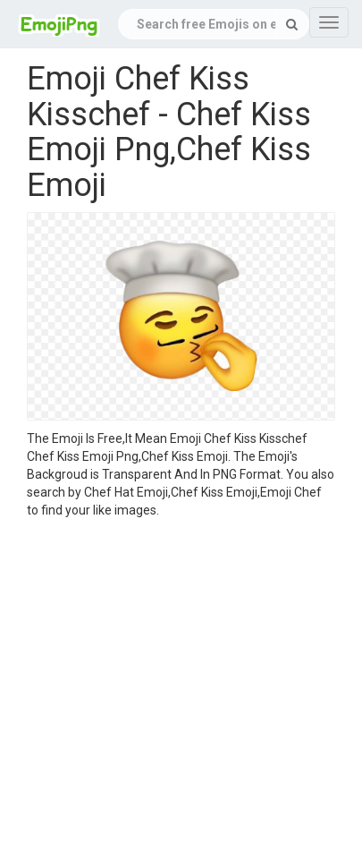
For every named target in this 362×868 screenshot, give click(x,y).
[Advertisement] (168, 696)
